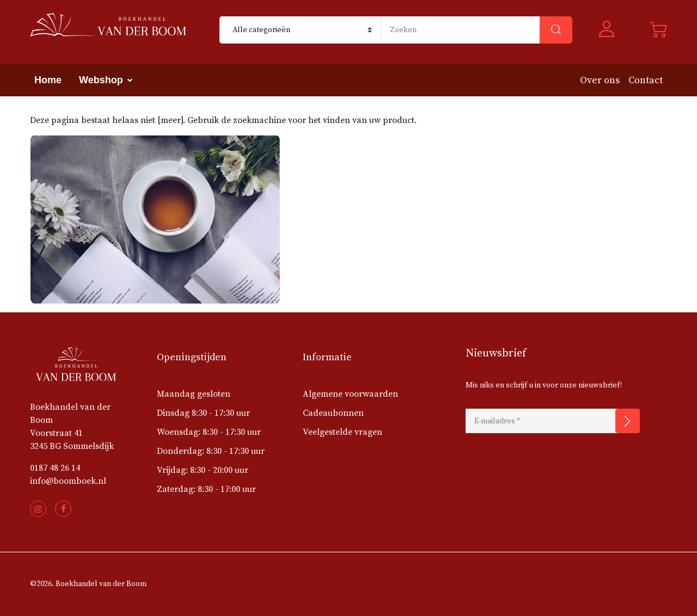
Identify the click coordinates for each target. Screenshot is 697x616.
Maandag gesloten (194, 394)
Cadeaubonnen (333, 413)
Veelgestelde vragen (343, 432)
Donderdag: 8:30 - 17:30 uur (211, 451)
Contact (646, 80)
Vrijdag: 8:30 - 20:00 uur (203, 470)
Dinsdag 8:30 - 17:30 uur (203, 413)
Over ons (600, 80)
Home (48, 80)
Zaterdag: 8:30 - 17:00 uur (206, 489)
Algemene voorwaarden (350, 394)
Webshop (101, 80)
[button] (611, 30)
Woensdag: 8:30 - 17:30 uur (209, 432)
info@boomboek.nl (68, 481)
